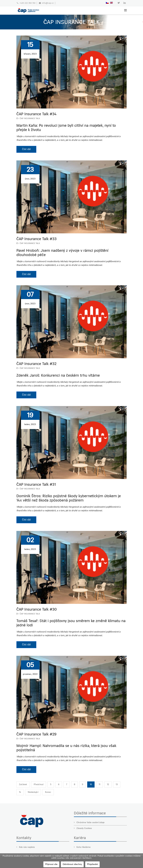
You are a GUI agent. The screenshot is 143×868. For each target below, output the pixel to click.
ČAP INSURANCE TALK (30, 118)
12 (108, 784)
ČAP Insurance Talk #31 (36, 484)
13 (117, 784)
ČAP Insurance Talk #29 (36, 734)
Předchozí (39, 784)
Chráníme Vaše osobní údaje (90, 822)
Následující (33, 792)
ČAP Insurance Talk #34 (36, 114)
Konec (48, 792)
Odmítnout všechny (72, 864)
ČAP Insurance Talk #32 (36, 364)
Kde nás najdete (27, 847)
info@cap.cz (48, 3)
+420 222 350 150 (27, 3)
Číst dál (26, 149)
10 (91, 784)
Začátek (23, 784)
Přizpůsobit (92, 864)
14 (20, 792)
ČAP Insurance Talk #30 (37, 609)
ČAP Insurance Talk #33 (36, 239)
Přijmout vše (51, 864)
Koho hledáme (83, 847)
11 (99, 784)
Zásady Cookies (84, 828)
